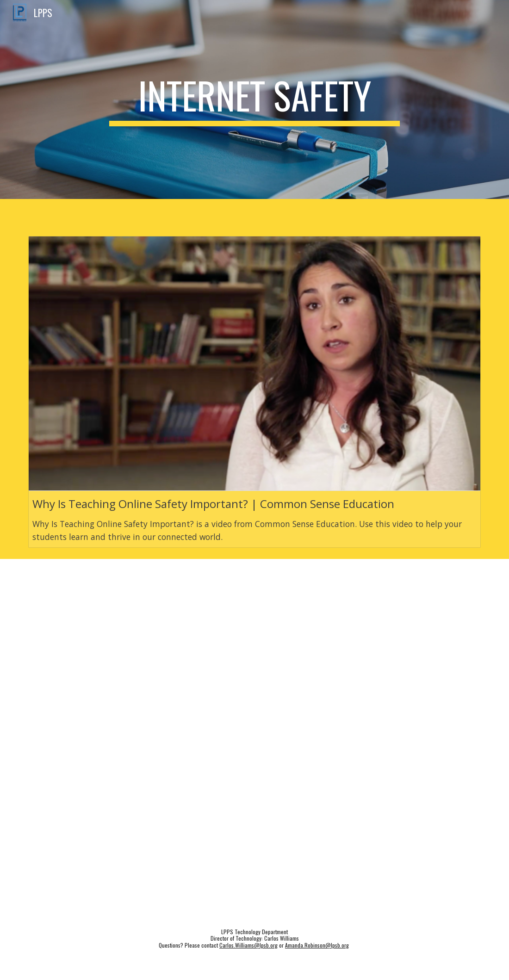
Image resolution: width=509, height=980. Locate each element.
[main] (254, 99)
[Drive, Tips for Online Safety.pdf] (255, 758)
